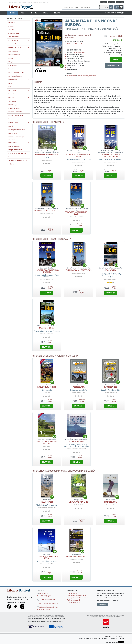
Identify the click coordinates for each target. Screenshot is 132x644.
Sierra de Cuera (110, 270)
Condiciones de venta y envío (77, 596)
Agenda (104, 2)
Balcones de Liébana (47, 328)
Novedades (12, 22)
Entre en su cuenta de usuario (114, 13)
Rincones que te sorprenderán (47, 154)
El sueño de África (110, 502)
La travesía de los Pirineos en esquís (47, 557)
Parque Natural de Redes (47, 387)
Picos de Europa (79, 387)
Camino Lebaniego (110, 387)
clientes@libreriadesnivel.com (48, 603)
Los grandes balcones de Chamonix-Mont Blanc (110, 155)
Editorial (120, 2)
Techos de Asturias (76, 441)
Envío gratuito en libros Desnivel (40, 2)
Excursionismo (71, 76)
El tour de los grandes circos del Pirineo (79, 155)
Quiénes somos (13, 2)
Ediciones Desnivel (79, 52)
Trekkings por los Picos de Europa (47, 211)
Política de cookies (73, 602)
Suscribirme (103, 604)
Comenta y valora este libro (74, 44)
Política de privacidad (74, 600)
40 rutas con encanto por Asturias (47, 442)
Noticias (111, 2)
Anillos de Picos (47, 502)
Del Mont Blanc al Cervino (76, 556)
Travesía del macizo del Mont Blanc (76, 213)
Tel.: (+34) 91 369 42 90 (46, 599)
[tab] (38, 82)
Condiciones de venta (24, 2)
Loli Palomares (72, 35)
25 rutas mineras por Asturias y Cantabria (47, 271)
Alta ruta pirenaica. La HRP (79, 502)
